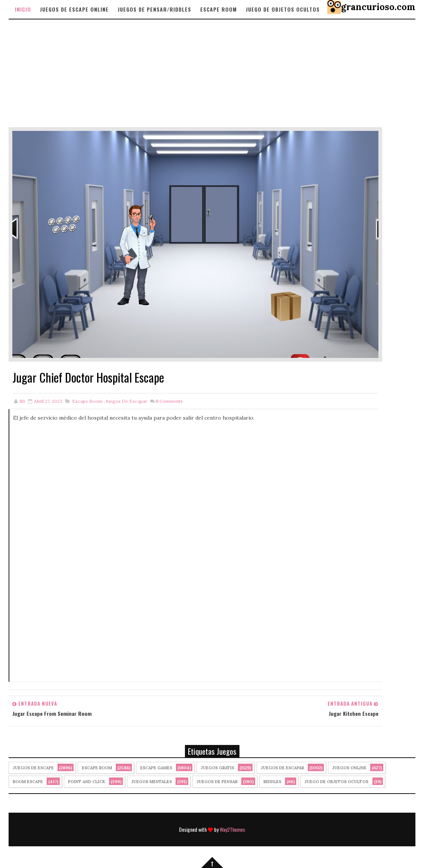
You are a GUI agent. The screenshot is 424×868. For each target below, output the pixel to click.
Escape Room (219, 9)
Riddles (272, 782)
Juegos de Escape (33, 768)
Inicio (23, 9)
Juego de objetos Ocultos (283, 9)
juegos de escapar (126, 401)
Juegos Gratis (217, 768)
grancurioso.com (378, 7)
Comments (169, 401)
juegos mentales (151, 782)
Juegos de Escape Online (74, 9)
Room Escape (28, 782)
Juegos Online (349, 768)
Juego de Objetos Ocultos (336, 782)
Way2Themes (232, 829)
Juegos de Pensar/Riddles (154, 9)
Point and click (87, 782)
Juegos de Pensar (217, 782)
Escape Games (156, 768)
